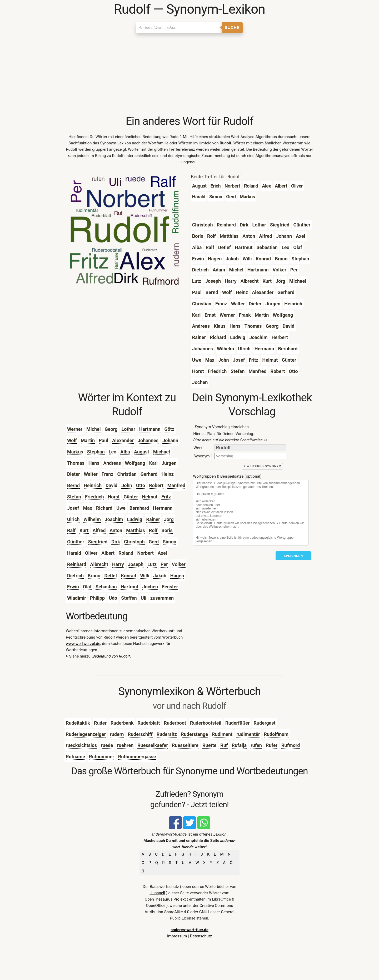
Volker (179, 564)
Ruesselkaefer (153, 745)
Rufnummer (102, 757)
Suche (232, 28)
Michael (162, 452)
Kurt (84, 530)
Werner (75, 429)
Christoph (134, 542)
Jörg (169, 519)
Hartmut (129, 587)
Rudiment (222, 734)
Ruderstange (194, 734)
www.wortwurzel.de (83, 644)
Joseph (136, 564)
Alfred (99, 530)
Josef (73, 508)
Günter (131, 497)
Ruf (224, 745)
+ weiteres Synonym (262, 466)
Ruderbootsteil (206, 723)
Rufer (272, 745)
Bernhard (139, 508)
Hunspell (157, 893)
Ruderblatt (149, 723)
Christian (127, 474)
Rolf (153, 530)
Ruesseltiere (185, 745)
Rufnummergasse (137, 757)
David (111, 485)
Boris (167, 530)
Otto (141, 485)
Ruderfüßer (237, 723)
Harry (118, 564)
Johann (170, 440)
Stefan (74, 497)
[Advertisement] (189, 75)
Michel (93, 429)
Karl (153, 463)
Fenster (170, 587)
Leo (113, 452)
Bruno (94, 576)
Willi (145, 576)
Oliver (91, 553)
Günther (76, 542)
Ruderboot (175, 723)
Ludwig (134, 519)
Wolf (72, 440)
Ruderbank (122, 723)
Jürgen (169, 463)
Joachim (114, 519)
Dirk (116, 542)
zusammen (162, 598)
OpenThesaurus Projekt (165, 899)
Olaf (87, 587)
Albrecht (99, 564)
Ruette (209, 745)
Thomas (76, 463)
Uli (144, 598)
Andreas (112, 463)
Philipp (97, 598)
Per (164, 564)
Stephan (96, 452)
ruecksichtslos (81, 745)
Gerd (154, 542)
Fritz (166, 497)
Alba (125, 452)
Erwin (73, 587)
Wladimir (77, 598)
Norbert (145, 553)
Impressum (177, 936)
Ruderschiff (140, 734)
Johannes (148, 440)
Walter (91, 474)
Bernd (73, 485)
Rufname (75, 757)
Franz (108, 474)
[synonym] (250, 456)
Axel (162, 553)
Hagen (177, 576)
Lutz (152, 564)
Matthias (135, 530)
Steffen (129, 598)
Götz (169, 429)
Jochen (150, 587)
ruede (107, 745)
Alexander (123, 440)
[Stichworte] (251, 513)
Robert (156, 485)
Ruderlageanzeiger (86, 734)
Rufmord (291, 745)
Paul (103, 440)
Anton (116, 530)
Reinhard (77, 564)
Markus (75, 452)
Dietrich (75, 576)
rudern (117, 734)
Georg (111, 429)
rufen (256, 745)
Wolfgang (135, 463)
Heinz (168, 474)
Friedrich (94, 497)
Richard (104, 508)
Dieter (74, 474)
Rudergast (265, 723)
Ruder (100, 723)
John (127, 485)
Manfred (176, 485)
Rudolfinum (276, 734)
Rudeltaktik (78, 723)
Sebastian (106, 587)
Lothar (128, 429)
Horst (114, 497)
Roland (126, 553)
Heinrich (93, 485)
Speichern (293, 556)
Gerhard (149, 474)
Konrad (129, 576)
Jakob (160, 576)
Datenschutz (201, 936)
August (142, 452)
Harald (74, 553)
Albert (108, 553)
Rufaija (239, 745)
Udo (113, 598)
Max (88, 508)
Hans (94, 463)
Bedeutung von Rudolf (111, 656)
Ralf (71, 530)
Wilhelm (92, 519)
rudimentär (248, 734)
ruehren (125, 745)
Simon (169, 542)
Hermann (163, 508)
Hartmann (150, 429)
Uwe (121, 508)
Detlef (111, 576)
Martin (88, 440)
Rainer (153, 519)
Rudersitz (167, 734)
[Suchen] (179, 28)
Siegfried (98, 542)
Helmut (150, 497)
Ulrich (73, 519)
